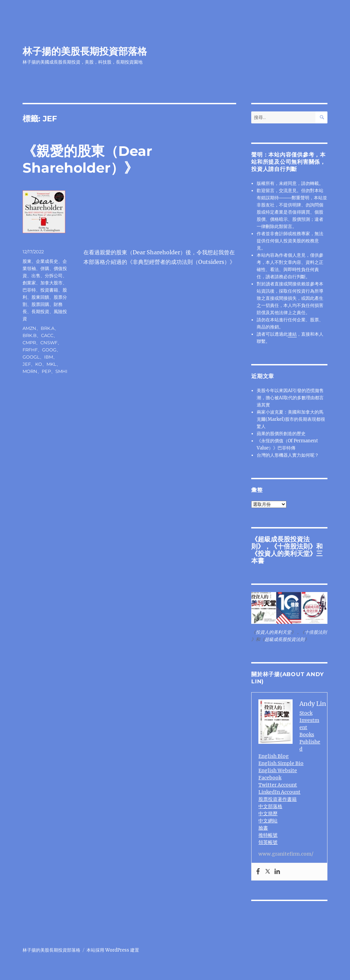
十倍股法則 (293, 546)
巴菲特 (29, 290)
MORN (30, 371)
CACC (47, 335)
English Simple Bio (281, 763)
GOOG (49, 350)
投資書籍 (49, 290)
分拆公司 (54, 276)
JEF (27, 364)
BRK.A (48, 328)
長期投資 (40, 311)
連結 (292, 334)
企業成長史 (47, 261)
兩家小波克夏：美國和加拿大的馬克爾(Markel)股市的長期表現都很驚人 (291, 419)
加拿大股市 (51, 283)
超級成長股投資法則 (285, 639)
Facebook (270, 778)
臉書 (263, 828)
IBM (49, 357)
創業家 (29, 283)
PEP (46, 371)
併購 (45, 268)
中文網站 (268, 821)
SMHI (61, 371)
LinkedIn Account (279, 792)
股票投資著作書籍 (278, 799)
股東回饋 (40, 297)
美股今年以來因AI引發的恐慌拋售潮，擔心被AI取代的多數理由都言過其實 (290, 398)
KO (39, 364)
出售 (36, 276)
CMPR (29, 343)
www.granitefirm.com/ (286, 854)
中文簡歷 (268, 814)
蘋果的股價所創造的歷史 (281, 434)
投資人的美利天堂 (284, 553)
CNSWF (49, 343)
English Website (278, 770)
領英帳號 (268, 842)
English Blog (274, 756)
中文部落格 (270, 806)
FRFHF (30, 350)
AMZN (29, 328)
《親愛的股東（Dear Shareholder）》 (87, 159)
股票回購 (40, 304)
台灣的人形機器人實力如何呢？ (288, 455)
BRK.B (30, 335)
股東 (27, 261)
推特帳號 (268, 835)
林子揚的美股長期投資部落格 (85, 51)
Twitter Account (278, 785)
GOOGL (31, 357)
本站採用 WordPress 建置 (113, 950)
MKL (51, 364)
